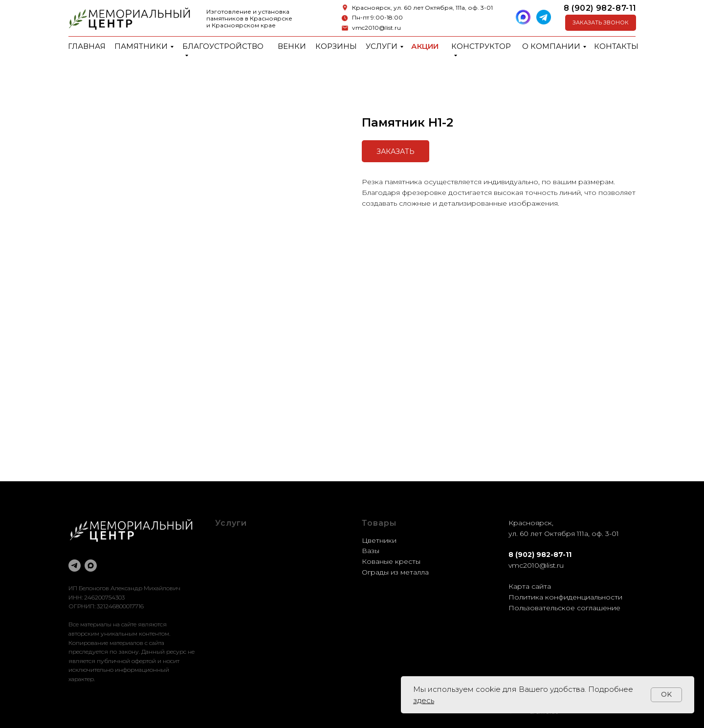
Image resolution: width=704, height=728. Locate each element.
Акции (425, 46)
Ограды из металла (395, 572)
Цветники (379, 540)
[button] (601, 23)
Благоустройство (223, 46)
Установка (233, 582)
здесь (424, 700)
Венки (292, 46)
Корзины (336, 46)
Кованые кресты (391, 561)
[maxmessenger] (91, 566)
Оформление (239, 551)
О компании (551, 46)
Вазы (371, 551)
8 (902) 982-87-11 (600, 8)
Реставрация (238, 561)
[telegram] (75, 566)
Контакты (616, 46)
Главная (87, 46)
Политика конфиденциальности (565, 597)
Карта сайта (530, 586)
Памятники (141, 46)
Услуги (382, 46)
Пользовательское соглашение (564, 608)
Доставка (232, 572)
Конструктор (481, 46)
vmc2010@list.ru (376, 28)
